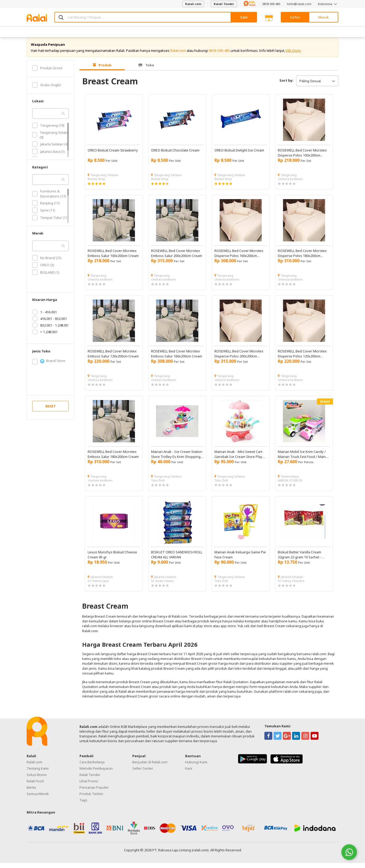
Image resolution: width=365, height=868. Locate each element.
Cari (244, 17)
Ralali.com (193, 4)
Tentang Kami (38, 773)
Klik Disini (293, 56)
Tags (83, 805)
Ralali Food (35, 786)
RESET (51, 411)
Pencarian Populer (94, 792)
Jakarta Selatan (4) (50, 149)
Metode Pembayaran (96, 773)
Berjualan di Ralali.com (150, 767)
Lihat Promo (89, 786)
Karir (189, 773)
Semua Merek (38, 799)
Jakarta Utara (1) (48, 157)
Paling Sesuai (317, 86)
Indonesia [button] (328, 4)
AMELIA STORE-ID (290, 485)
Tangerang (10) (48, 130)
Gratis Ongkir (47, 90)
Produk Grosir (47, 73)
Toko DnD (158, 485)
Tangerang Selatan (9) (51, 140)
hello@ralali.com (299, 4)
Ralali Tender (224, 4)
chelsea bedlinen (290, 184)
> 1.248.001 (45, 337)
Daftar (295, 17)
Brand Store (49, 366)
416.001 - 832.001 (50, 324)
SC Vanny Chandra (291, 586)
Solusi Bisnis (37, 780)
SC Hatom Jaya (98, 586)
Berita (31, 792)
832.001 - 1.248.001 (51, 330)
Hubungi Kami (196, 767)
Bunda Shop (96, 184)
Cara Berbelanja (92, 767)
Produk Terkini (91, 799)
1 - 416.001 (45, 317)
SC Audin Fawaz (162, 586)
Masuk (324, 17)
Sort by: (286, 85)
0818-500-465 (271, 4)
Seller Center (143, 773)
